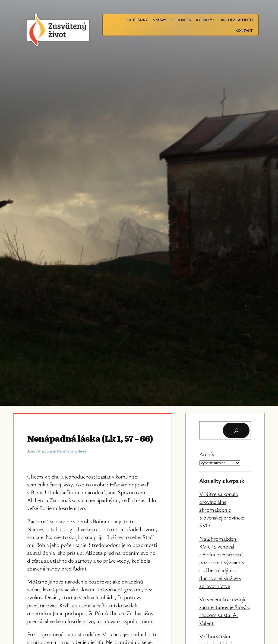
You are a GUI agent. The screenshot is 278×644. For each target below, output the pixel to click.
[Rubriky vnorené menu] (214, 20)
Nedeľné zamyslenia (71, 451)
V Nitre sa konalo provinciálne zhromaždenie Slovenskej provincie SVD (222, 509)
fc (40, 451)
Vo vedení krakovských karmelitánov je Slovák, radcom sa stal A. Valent (225, 611)
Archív (207, 454)
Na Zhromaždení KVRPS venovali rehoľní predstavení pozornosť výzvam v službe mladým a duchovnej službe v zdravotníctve (222, 562)
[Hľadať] (236, 431)
